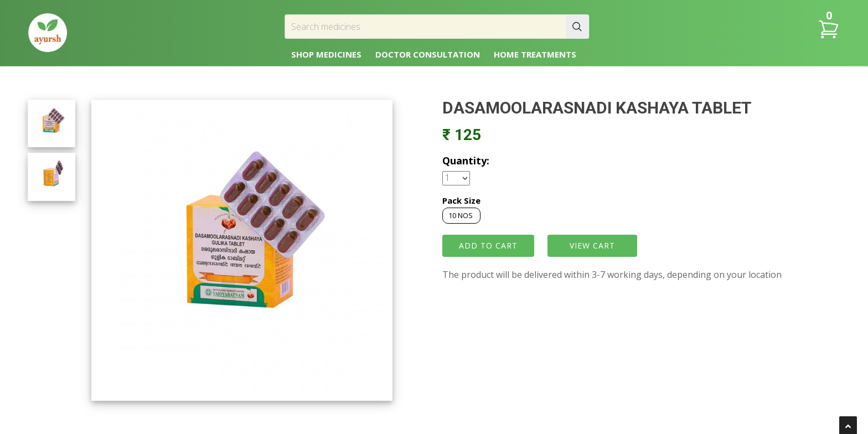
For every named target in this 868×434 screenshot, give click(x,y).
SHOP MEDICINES (326, 54)
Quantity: (466, 161)
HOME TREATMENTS (535, 54)
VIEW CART (592, 246)
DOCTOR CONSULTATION (428, 54)
